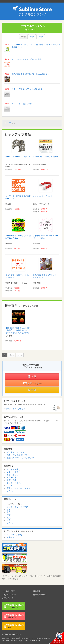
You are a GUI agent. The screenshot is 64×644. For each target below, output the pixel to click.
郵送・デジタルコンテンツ (18, 455)
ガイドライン (25, 638)
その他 (10, 491)
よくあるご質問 (9, 591)
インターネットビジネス (17, 507)
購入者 (32, 376)
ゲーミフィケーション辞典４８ (18, 157)
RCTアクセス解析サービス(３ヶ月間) (27, 59)
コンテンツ (11, 486)
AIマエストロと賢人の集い (22, 104)
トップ (8, 123)
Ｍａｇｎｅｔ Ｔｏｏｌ (43, 196)
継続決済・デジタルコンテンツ (20, 458)
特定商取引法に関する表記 (12, 641)
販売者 (32, 390)
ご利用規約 (15, 638)
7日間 (32, 37)
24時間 (41, 37)
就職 (9, 518)
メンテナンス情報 (14, 535)
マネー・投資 (12, 472)
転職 (9, 520)
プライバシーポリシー (32, 641)
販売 (9, 512)
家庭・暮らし (12, 475)
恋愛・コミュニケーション (18, 488)
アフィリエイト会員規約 (41, 638)
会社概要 (6, 638)
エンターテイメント (15, 483)
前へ (12, 355)
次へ (20, 355)
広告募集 (37, 591)
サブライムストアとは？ (15, 409)
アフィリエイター (32, 383)
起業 (9, 510)
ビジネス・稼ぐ (13, 469)
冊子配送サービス (40, 595)
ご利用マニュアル (9, 595)
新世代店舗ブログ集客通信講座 (45, 157)
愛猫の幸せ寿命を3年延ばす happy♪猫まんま (30, 74)
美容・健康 (11, 478)
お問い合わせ (8, 598)
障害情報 (11, 537)
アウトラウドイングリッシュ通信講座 (27, 89)
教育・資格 (11, 480)
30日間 (23, 37)
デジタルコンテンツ (15, 452)
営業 (9, 515)
